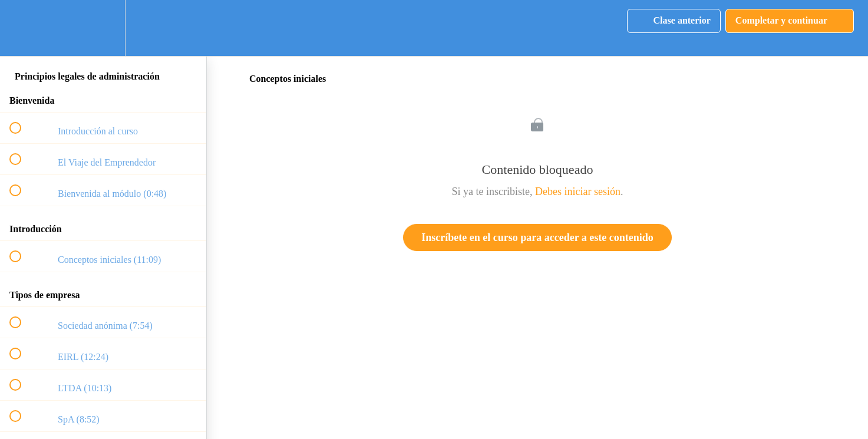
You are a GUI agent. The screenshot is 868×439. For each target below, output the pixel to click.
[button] (22, 28)
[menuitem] (103, 28)
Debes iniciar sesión (578, 192)
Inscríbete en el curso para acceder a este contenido (537, 237)
